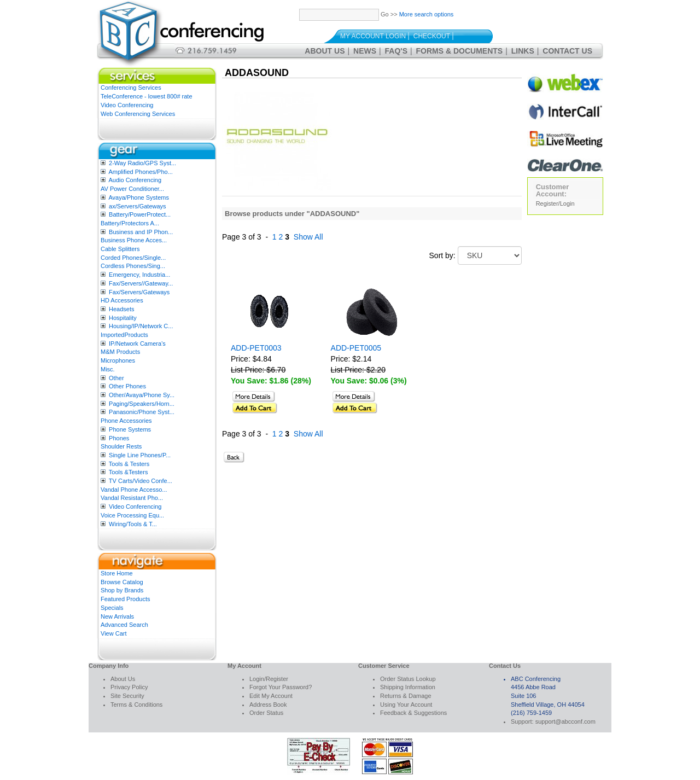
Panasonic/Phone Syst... (142, 412)
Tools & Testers (129, 464)
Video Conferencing (127, 105)
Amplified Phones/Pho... (140, 172)
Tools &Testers (129, 472)
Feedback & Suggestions (413, 713)
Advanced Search (124, 625)
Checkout (432, 36)
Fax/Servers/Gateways (139, 292)
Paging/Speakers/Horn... (142, 404)
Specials (112, 608)
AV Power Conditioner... (132, 189)
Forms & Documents (460, 51)
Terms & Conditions (136, 705)
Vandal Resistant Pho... (132, 498)
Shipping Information (408, 687)
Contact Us (567, 51)
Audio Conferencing (135, 180)
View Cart (113, 633)
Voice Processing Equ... (132, 515)
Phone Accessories (126, 421)
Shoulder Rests (121, 446)
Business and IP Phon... (141, 232)
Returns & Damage (406, 696)
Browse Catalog (122, 582)
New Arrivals (117, 616)
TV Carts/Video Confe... (141, 481)
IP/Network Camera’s (137, 344)
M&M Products (120, 352)
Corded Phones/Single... (133, 258)
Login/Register (269, 679)
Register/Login (555, 203)
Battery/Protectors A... (130, 223)
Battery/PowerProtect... (140, 214)
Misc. (108, 369)
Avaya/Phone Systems (138, 197)
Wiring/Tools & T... (133, 524)
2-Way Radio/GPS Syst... (142, 163)
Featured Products (126, 599)
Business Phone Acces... (134, 240)
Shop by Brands (122, 590)
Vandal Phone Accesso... (134, 490)
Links (523, 51)
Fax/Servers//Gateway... (141, 283)
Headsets (121, 309)
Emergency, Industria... (139, 275)
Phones (119, 438)
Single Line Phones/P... (140, 455)
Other (116, 378)
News (365, 51)
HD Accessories (122, 300)
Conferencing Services (131, 88)
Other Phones (127, 386)
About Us (325, 51)
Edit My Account (271, 696)
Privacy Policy (129, 687)
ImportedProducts (124, 335)
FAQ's (396, 51)
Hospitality (123, 318)
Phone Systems (130, 429)
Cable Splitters (120, 249)
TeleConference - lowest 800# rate (147, 96)
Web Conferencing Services (138, 114)
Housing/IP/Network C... (141, 326)
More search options (427, 14)
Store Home (117, 573)
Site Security (127, 696)
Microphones (118, 360)
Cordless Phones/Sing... (133, 266)
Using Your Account (406, 705)
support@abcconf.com (565, 721)
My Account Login (373, 36)
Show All (308, 237)
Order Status (266, 713)
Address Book (268, 705)
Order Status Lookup (408, 679)
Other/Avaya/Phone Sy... (142, 395)
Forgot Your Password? (281, 687)
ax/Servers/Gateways (138, 206)
